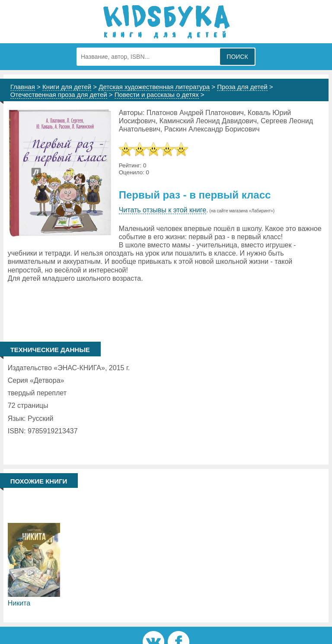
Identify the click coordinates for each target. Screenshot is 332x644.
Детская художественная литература (154, 87)
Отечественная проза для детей (59, 95)
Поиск (237, 57)
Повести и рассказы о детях (157, 95)
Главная (23, 87)
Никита (19, 603)
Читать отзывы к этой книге (163, 210)
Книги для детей (67, 87)
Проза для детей (242, 87)
